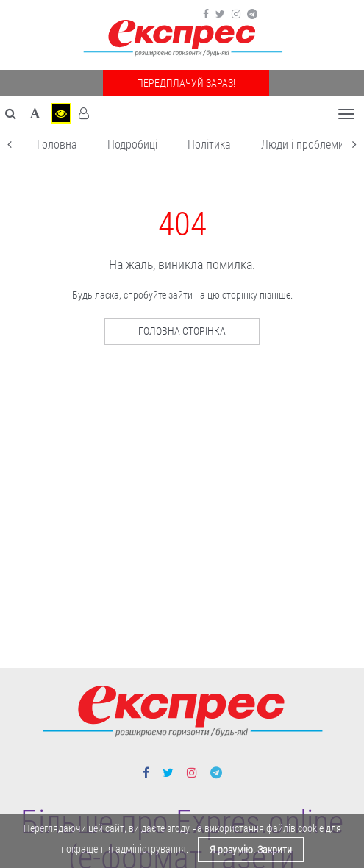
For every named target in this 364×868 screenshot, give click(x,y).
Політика (209, 145)
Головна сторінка (182, 331)
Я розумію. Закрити (251, 850)
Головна (57, 145)
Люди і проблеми (303, 145)
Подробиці (132, 145)
